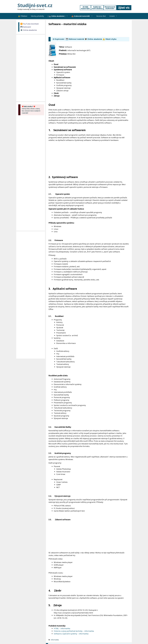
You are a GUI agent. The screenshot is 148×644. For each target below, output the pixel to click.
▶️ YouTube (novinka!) (29, 24)
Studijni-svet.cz (35, 5)
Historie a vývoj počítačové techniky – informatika (74, 631)
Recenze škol (101, 16)
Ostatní (114, 16)
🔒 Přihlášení (23, 16)
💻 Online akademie (29, 30)
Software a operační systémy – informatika (71, 634)
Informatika (55, 640)
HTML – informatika (62, 628)
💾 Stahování (26, 27)
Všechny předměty (37, 16)
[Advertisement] (86, 32)
